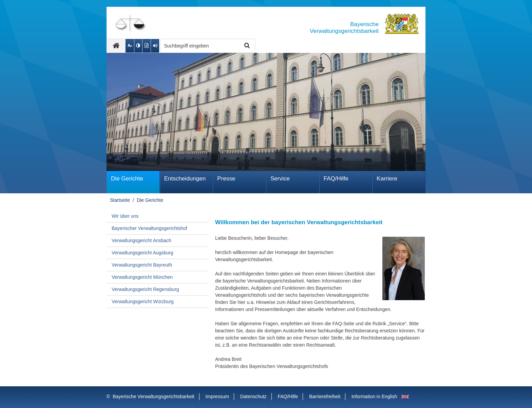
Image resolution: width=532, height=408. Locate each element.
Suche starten (246, 46)
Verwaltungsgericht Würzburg (143, 302)
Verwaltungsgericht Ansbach (141, 240)
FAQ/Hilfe (336, 179)
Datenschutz (253, 396)
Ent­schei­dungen (185, 179)
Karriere (387, 179)
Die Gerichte (127, 179)
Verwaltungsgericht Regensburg (145, 289)
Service (280, 179)
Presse (226, 179)
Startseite (120, 200)
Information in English (374, 396)
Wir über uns (125, 216)
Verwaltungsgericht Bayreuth (142, 265)
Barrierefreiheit (325, 396)
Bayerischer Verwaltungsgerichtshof (149, 228)
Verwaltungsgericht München (142, 277)
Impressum (217, 396)
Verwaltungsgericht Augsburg (142, 253)
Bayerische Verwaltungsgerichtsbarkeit (153, 396)
